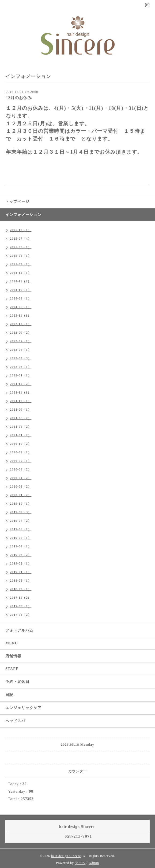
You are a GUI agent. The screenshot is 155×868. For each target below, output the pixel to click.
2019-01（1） (21, 572)
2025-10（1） (21, 230)
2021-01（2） (21, 435)
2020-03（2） (21, 486)
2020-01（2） (21, 495)
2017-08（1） (21, 606)
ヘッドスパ (15, 721)
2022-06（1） (21, 350)
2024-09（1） (21, 298)
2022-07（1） (21, 341)
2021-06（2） (21, 418)
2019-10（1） (21, 504)
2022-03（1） (21, 367)
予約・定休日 (17, 682)
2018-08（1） (21, 581)
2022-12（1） (21, 324)
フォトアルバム (19, 630)
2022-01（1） (21, 375)
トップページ (17, 202)
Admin (94, 863)
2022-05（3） (21, 358)
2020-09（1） (21, 452)
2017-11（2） (20, 598)
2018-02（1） (21, 589)
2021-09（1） (21, 410)
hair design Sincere (66, 856)
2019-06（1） (21, 529)
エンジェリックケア (23, 708)
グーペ (80, 863)
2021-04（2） (21, 427)
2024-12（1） (21, 273)
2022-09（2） (21, 333)
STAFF (12, 669)
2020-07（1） (21, 461)
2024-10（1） (21, 290)
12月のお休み (19, 98)
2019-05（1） (21, 538)
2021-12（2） (21, 384)
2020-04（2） (21, 478)
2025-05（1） (21, 247)
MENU (12, 643)
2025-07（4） (21, 239)
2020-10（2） (21, 444)
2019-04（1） (21, 546)
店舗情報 (13, 656)
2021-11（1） (20, 392)
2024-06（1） (21, 307)
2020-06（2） (21, 469)
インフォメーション (23, 215)
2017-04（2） (21, 615)
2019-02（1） (21, 563)
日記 (9, 695)
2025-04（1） (21, 256)
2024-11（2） (20, 281)
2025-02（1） (21, 264)
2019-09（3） (21, 512)
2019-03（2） (21, 555)
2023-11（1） (20, 316)
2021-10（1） (21, 401)
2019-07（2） (21, 521)
